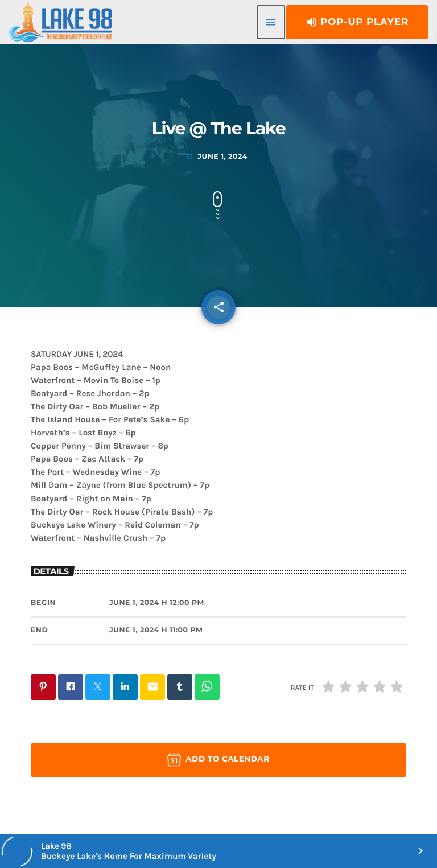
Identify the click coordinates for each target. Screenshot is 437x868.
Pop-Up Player (357, 22)
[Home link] (61, 22)
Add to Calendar (218, 760)
